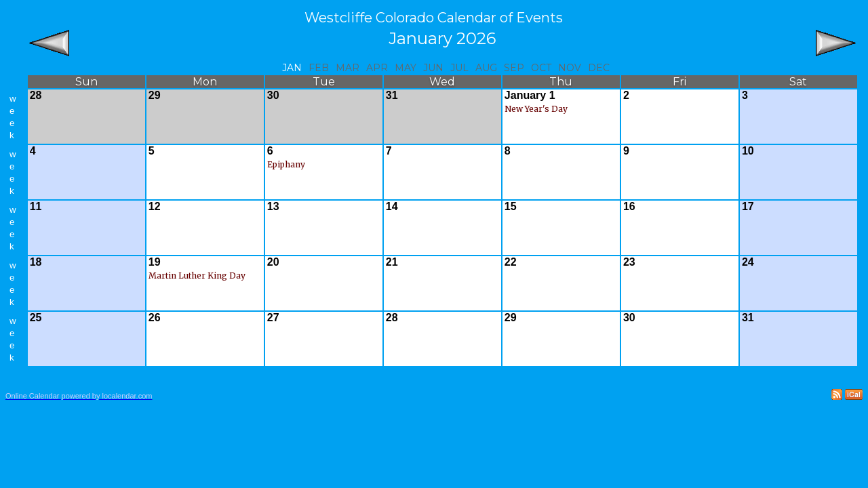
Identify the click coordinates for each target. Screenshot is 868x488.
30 (273, 95)
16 (629, 206)
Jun (433, 68)
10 (748, 151)
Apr (377, 68)
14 (392, 206)
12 (155, 206)
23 (629, 262)
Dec (599, 68)
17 (748, 206)
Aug (486, 68)
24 (748, 262)
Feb (319, 68)
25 (36, 318)
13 (273, 206)
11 (36, 206)
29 (155, 95)
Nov (570, 68)
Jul (459, 68)
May (406, 68)
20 (273, 262)
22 (511, 262)
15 (511, 206)
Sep (514, 68)
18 (36, 262)
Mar (348, 68)
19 (155, 262)
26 (155, 318)
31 (392, 95)
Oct (541, 68)
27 (273, 318)
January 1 (530, 95)
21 (392, 262)
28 (36, 95)
